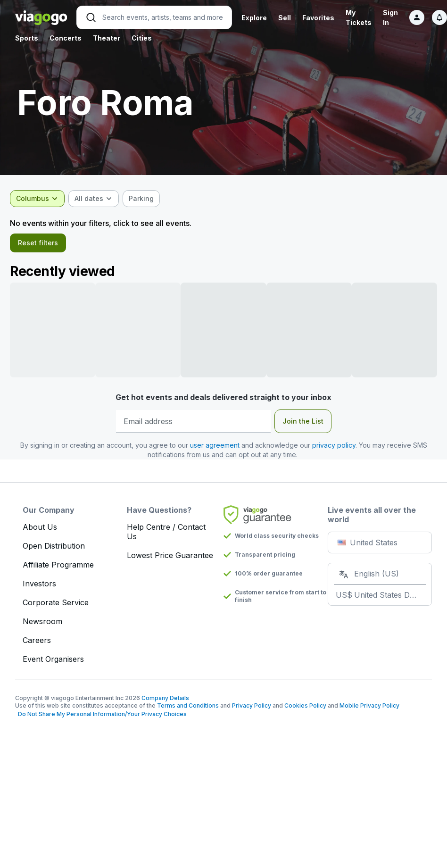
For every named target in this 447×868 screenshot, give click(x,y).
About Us (40, 531)
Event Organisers (53, 663)
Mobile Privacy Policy (369, 709)
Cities (142, 38)
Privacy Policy (252, 709)
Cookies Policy (305, 709)
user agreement (215, 449)
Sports (27, 38)
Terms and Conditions (188, 709)
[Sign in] (417, 17)
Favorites (318, 18)
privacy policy (334, 449)
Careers (37, 644)
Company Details (165, 702)
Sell (285, 18)
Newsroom (42, 625)
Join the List (303, 425)
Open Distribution (54, 550)
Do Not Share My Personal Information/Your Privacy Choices (101, 718)
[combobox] (42, 199)
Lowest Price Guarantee (170, 559)
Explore (254, 18)
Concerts (66, 38)
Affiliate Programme (58, 568)
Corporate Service (56, 606)
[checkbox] (146, 199)
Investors (39, 587)
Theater (107, 38)
